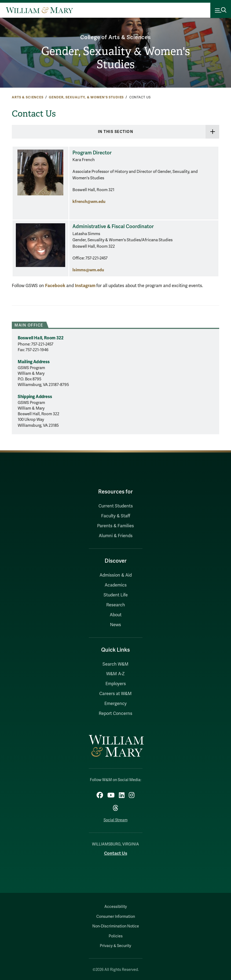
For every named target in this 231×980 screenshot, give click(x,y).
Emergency (115, 704)
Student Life (116, 595)
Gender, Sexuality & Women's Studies (115, 58)
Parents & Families (115, 526)
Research (116, 605)
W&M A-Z (115, 674)
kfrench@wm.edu (89, 201)
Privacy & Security (115, 946)
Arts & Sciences (28, 97)
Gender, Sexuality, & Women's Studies (86, 97)
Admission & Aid (116, 575)
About (116, 615)
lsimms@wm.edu (88, 270)
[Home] (39, 10)
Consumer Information (116, 917)
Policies (116, 936)
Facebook (55, 286)
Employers (116, 684)
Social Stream (115, 820)
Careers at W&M (115, 694)
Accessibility (116, 907)
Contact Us (116, 853)
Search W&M (115, 664)
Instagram (86, 286)
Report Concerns (115, 714)
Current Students (116, 506)
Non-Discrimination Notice (116, 926)
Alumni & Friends (116, 536)
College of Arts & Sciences (115, 37)
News (115, 625)
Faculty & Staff (116, 516)
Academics (116, 585)
